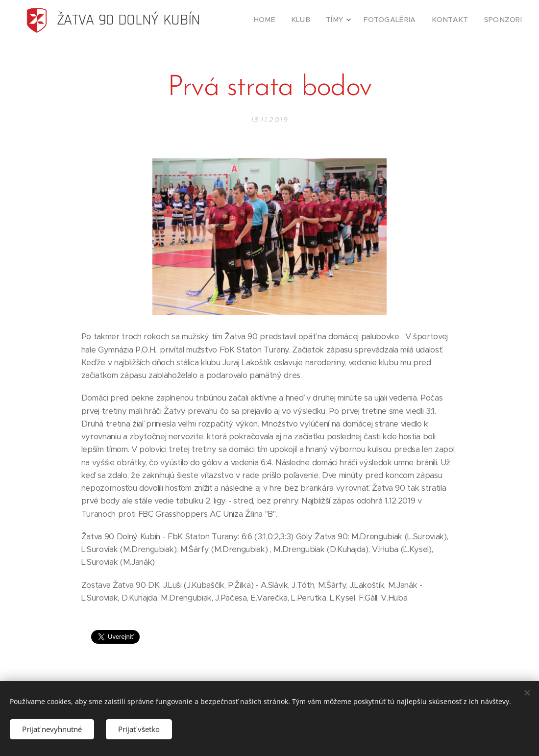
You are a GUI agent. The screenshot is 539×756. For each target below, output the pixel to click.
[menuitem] (283, 20)
